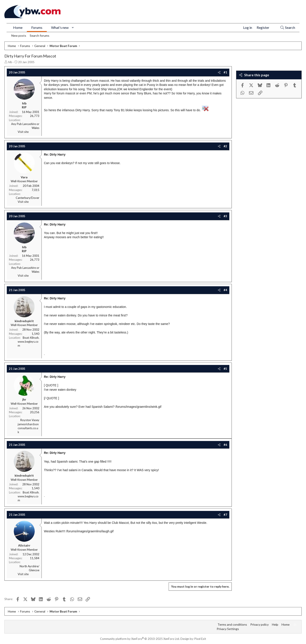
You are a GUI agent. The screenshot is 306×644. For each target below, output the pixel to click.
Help (275, 624)
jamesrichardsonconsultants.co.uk (28, 428)
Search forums (40, 36)
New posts (19, 36)
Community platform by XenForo (140, 639)
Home (18, 27)
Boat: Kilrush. (31, 338)
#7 (225, 515)
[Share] (219, 72)
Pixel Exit (200, 639)
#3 (225, 216)
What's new (60, 27)
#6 (225, 445)
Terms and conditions (232, 624)
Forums (37, 27)
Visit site (23, 132)
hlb (10, 62)
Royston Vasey (30, 420)
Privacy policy (259, 624)
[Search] (288, 28)
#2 (225, 146)
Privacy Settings (228, 629)
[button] (73, 28)
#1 (225, 72)
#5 (225, 369)
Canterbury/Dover (28, 198)
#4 (225, 290)
